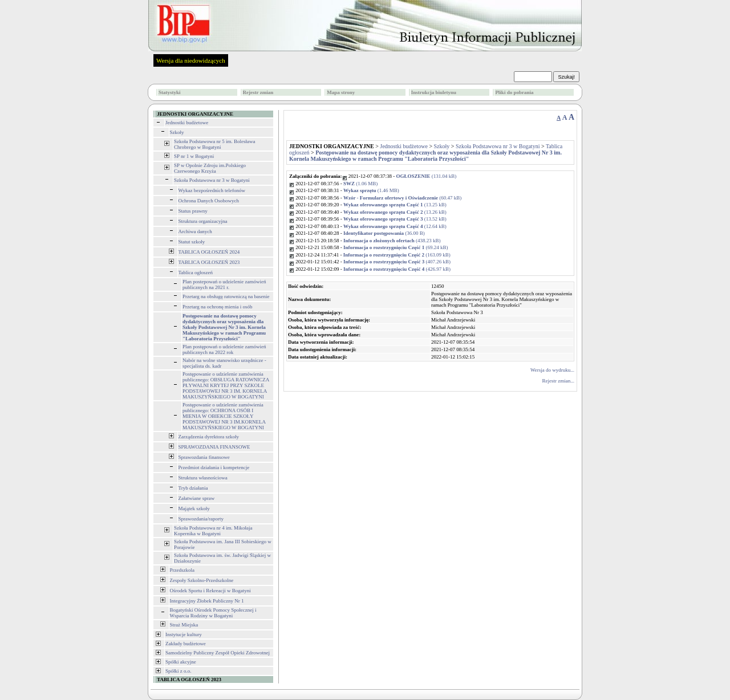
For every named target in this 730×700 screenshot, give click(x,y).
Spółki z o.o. (179, 671)
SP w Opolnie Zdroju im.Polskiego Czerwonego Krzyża (210, 168)
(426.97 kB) (397, 269)
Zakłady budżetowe (186, 644)
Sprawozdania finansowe (204, 457)
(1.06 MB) (360, 184)
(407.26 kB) (397, 262)
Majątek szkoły (194, 508)
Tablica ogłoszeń (196, 272)
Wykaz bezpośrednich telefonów (212, 190)
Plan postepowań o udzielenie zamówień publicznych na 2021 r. (224, 284)
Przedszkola (182, 570)
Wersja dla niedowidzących (191, 60)
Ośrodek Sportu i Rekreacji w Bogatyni (210, 591)
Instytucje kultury (184, 634)
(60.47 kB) (402, 198)
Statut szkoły (192, 242)
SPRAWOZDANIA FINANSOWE (214, 447)
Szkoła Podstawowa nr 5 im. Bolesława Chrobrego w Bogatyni (214, 144)
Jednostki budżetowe (187, 123)
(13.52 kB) (395, 219)
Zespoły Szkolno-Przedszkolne (202, 580)
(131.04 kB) (427, 176)
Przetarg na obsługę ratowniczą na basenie (226, 296)
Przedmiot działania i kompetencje (214, 467)
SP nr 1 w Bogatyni (194, 156)
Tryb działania (193, 488)
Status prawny (193, 211)
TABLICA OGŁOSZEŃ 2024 (209, 252)
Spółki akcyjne (181, 662)
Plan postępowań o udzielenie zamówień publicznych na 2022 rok (224, 349)
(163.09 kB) (397, 255)
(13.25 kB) (395, 205)
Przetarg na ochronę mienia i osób (218, 307)
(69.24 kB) (396, 247)
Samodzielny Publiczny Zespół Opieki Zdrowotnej (218, 653)
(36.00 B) (384, 233)
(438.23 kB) (392, 241)
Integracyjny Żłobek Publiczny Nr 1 (207, 601)
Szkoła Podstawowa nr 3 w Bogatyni (212, 180)
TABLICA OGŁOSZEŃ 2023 (209, 262)
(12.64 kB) (395, 226)
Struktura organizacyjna (203, 221)
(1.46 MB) (371, 190)
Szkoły (177, 132)
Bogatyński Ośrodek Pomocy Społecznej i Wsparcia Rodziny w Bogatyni (213, 613)
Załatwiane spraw (197, 498)
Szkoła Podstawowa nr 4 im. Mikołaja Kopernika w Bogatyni (213, 531)
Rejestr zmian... (558, 381)
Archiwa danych (195, 231)
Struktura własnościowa (203, 478)
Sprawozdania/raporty (201, 519)
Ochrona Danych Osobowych (209, 201)
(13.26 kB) (395, 212)
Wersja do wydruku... (552, 370)
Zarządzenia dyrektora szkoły (209, 437)
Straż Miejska (184, 625)
